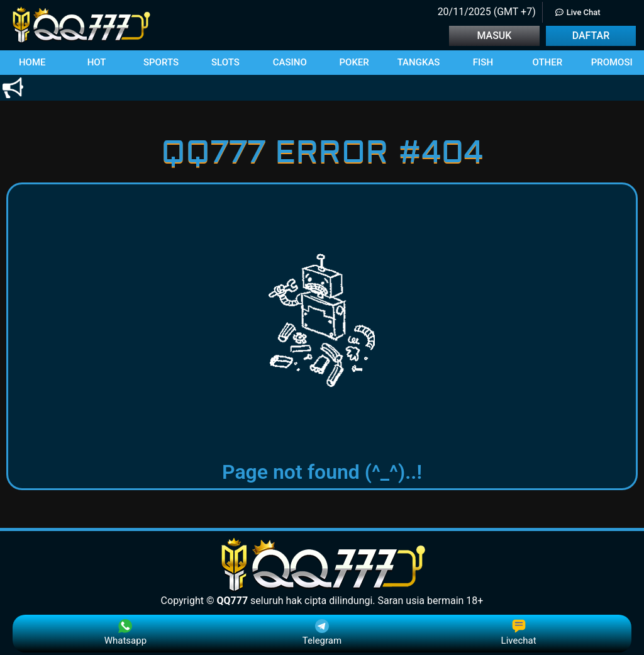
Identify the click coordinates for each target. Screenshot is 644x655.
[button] (32, 63)
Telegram (322, 633)
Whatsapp (125, 633)
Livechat (519, 633)
